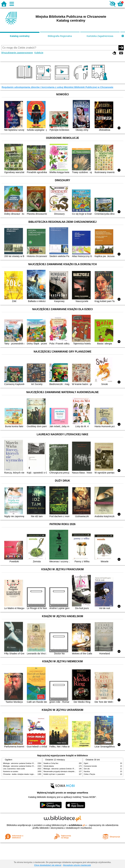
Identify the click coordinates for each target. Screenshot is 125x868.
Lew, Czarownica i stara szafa (14, 769)
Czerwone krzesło (90, 766)
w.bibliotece (77, 825)
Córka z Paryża (89, 774)
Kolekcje (39, 53)
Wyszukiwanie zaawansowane (17, 53)
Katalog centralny (20, 36)
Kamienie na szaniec (11, 771)
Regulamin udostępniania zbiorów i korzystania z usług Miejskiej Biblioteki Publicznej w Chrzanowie (57, 87)
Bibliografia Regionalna (60, 36)
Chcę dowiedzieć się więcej (48, 865)
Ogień (86, 763)
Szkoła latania (49, 766)
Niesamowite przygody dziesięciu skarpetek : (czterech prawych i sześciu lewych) (73, 771)
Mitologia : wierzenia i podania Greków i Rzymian (21, 763)
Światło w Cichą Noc (51, 763)
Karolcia (87, 771)
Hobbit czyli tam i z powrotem (54, 774)
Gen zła (87, 769)
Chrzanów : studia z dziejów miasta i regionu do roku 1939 (24, 774)
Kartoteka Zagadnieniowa (100, 36)
